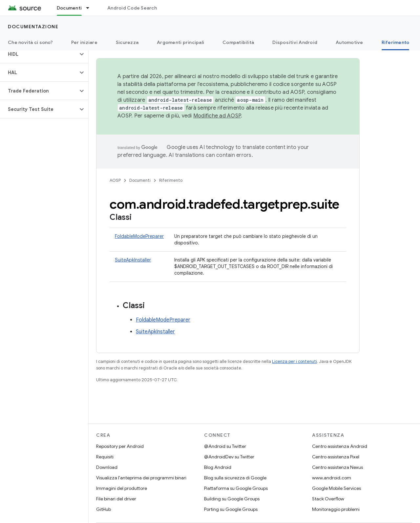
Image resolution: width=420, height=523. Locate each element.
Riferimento (171, 180)
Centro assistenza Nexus (337, 467)
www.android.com (332, 478)
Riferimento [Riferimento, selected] (396, 42)
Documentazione (33, 27)
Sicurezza (127, 42)
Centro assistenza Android (340, 446)
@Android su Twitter (225, 446)
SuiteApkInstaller (133, 260)
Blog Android (218, 467)
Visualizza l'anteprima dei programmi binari (141, 478)
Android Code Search (132, 8)
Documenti (140, 180)
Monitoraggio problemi (336, 509)
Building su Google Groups (232, 499)
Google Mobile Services (336, 488)
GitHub (104, 509)
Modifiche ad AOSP (217, 116)
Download (107, 467)
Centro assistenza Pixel (336, 457)
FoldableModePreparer (139, 236)
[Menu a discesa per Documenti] (91, 8)
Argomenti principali (180, 42)
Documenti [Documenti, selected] (69, 8)
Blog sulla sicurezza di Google (235, 478)
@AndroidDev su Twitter (229, 457)
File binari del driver (116, 499)
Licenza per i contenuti (294, 361)
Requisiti (105, 457)
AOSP (115, 180)
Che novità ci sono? (30, 42)
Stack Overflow (328, 499)
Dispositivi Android (295, 42)
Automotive (349, 42)
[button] (39, 54)
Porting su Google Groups (231, 509)
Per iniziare (84, 42)
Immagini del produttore (122, 488)
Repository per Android (120, 446)
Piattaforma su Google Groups (236, 488)
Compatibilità (238, 42)
